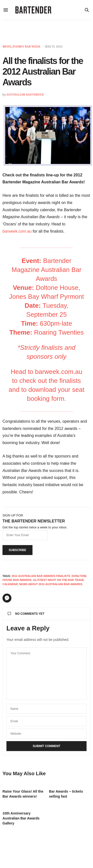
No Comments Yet (26, 614)
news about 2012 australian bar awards (51, 584)
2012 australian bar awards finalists (41, 576)
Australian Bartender (25, 95)
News (7, 47)
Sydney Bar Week (26, 47)
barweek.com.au (17, 231)
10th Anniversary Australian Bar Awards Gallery (21, 818)
